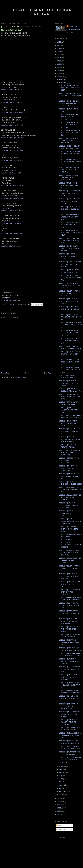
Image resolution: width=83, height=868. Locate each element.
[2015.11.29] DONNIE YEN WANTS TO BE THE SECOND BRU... (68, 117)
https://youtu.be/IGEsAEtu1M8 (12, 233)
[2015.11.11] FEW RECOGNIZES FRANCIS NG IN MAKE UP (70, 521)
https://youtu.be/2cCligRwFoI (11, 300)
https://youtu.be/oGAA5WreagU (12, 125)
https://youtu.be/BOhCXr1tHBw (12, 112)
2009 (59, 814)
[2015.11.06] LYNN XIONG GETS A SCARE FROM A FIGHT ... (69, 605)
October (62, 766)
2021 (59, 58)
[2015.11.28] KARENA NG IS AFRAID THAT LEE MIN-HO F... (70, 162)
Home (27, 373)
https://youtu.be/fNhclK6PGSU (12, 102)
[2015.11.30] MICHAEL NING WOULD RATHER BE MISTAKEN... (69, 103)
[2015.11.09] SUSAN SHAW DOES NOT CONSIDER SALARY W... (69, 553)
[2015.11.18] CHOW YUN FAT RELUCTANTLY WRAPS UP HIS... (70, 370)
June (61, 779)
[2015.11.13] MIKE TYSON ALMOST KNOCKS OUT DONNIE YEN (68, 468)
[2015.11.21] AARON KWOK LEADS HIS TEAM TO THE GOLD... (69, 285)
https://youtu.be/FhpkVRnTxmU (12, 138)
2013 (59, 802)
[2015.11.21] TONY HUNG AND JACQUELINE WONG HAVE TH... (70, 278)
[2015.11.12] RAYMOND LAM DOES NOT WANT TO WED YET (70, 490)
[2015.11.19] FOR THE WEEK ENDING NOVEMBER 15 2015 (70, 341)
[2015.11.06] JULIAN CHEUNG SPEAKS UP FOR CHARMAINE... (70, 592)
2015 (59, 77)
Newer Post (5, 373)
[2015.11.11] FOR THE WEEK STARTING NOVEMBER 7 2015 (70, 513)
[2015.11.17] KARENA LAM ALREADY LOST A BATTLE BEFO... (70, 397)
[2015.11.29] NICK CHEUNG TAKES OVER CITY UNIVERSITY (69, 125)
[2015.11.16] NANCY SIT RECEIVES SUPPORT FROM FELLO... (68, 423)
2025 (59, 45)
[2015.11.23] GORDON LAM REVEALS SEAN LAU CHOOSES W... (69, 256)
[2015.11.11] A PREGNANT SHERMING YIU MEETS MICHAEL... (69, 529)
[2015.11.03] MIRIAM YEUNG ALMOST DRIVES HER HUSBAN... (69, 714)
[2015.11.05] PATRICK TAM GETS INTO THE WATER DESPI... (69, 613)
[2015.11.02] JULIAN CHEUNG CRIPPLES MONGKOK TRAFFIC (70, 760)
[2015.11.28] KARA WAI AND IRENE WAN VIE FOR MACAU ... (69, 170)
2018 (59, 67)
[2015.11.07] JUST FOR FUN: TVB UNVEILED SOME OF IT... (69, 568)
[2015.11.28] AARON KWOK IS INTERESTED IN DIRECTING (70, 141)
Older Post (48, 373)
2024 (59, 48)
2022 (59, 55)
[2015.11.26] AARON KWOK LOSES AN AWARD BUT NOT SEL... (69, 217)
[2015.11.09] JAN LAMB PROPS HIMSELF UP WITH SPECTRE (70, 545)
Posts (59, 825)
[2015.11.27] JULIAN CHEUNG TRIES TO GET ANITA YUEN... (70, 193)
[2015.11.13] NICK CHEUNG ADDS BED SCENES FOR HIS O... (69, 476)
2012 (59, 805)
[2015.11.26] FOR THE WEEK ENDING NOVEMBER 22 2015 (70, 209)
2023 (59, 51)
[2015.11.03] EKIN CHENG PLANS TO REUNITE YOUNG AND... (68, 722)
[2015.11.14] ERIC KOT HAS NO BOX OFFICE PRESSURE (69, 460)
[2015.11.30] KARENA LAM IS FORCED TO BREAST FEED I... (70, 96)
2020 (59, 61)
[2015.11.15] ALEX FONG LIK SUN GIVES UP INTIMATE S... (69, 431)
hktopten (73, 26)
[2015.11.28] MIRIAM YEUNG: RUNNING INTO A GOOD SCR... (70, 154)
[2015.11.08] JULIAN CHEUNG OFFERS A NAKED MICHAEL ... (70, 560)
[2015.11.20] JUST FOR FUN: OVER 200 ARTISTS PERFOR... (69, 293)
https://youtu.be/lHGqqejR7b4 (12, 223)
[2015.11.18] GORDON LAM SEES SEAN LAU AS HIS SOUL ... (69, 362)
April (61, 785)
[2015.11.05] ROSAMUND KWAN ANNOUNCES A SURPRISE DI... (68, 621)
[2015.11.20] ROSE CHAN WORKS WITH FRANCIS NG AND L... (70, 317)
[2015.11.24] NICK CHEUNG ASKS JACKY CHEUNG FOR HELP (70, 233)
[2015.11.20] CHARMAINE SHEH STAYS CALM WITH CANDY (69, 301)
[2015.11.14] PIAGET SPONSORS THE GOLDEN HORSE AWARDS (70, 439)
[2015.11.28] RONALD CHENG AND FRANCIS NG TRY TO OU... (70, 133)
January (62, 794)
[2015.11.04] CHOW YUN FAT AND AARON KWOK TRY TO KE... (70, 685)
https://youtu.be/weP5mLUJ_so (12, 186)
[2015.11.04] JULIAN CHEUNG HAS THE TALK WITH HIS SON (70, 669)
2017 (59, 70)
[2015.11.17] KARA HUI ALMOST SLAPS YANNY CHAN (69, 410)
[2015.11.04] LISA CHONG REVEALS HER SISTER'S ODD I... (69, 698)
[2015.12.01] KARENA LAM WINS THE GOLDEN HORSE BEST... (70, 88)
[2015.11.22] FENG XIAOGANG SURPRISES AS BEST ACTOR (70, 264)
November (63, 83)
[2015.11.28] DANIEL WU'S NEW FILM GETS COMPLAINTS (69, 177)
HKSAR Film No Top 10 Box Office (42, 12)
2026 (59, 42)
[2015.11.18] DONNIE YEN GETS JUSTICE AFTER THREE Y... (68, 383)
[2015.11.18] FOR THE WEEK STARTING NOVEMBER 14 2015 (70, 354)
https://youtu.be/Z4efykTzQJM (12, 90)
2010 (59, 811)
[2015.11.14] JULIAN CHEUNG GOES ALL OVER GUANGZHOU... (70, 453)
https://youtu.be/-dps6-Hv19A (11, 173)
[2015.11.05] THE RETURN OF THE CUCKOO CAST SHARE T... (70, 629)
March (62, 788)
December (63, 79)
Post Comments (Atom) (19, 377)
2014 (59, 798)
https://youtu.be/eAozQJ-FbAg (12, 160)
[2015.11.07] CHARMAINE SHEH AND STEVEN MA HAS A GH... (69, 576)
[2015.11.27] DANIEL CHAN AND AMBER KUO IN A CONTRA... (69, 201)
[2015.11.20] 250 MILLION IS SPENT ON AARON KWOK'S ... (70, 309)
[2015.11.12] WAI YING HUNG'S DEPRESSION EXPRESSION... (68, 505)
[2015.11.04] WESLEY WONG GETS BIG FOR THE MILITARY (70, 677)
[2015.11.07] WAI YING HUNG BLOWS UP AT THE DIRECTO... (70, 584)
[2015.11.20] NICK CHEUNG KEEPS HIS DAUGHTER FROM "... (69, 333)
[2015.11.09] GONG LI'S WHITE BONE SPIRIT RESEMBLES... (70, 537)
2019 (59, 64)
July (61, 776)
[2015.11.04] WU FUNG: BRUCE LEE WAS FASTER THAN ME (70, 661)
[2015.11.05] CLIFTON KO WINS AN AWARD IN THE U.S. (69, 642)
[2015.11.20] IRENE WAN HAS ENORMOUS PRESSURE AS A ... (70, 325)
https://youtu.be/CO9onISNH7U (12, 211)
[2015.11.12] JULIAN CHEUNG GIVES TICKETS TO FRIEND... (70, 497)
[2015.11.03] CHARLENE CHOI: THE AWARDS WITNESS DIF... (70, 735)
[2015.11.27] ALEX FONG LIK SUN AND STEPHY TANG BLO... (69, 185)
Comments (61, 830)
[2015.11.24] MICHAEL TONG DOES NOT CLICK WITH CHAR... (69, 241)
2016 (59, 74)
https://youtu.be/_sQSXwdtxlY (12, 246)
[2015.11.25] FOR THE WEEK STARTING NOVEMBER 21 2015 (70, 225)
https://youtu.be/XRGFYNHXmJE (13, 150)
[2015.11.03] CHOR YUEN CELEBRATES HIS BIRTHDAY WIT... (68, 706)
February (63, 791)
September (63, 769)
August (62, 772)
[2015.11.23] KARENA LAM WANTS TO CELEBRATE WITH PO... (69, 248)
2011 (59, 808)
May (61, 782)
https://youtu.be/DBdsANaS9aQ (12, 198)
